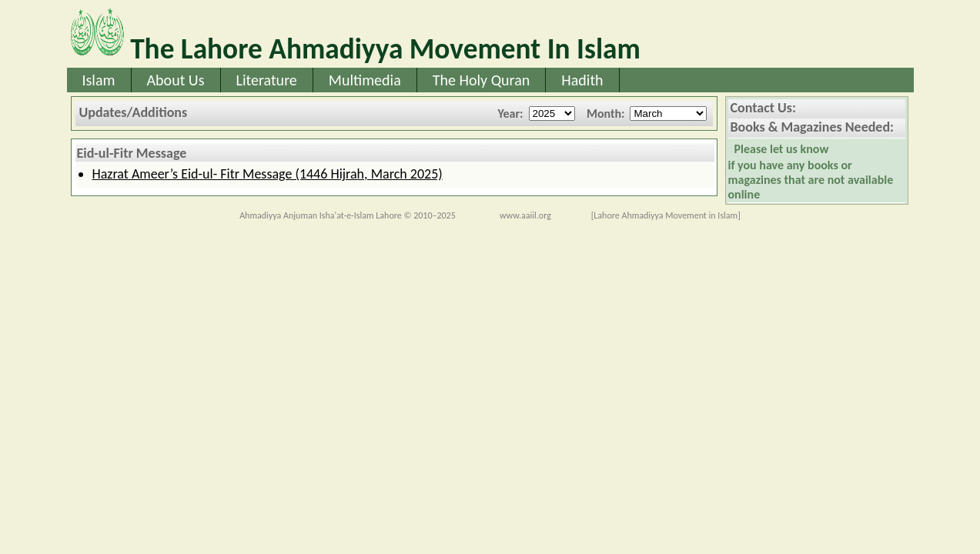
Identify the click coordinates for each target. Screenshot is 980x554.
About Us (176, 80)
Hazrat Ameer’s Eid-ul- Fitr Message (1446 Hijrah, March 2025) (268, 174)
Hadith (582, 80)
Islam (99, 80)
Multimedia (365, 80)
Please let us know (782, 149)
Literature (267, 80)
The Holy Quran (482, 80)
